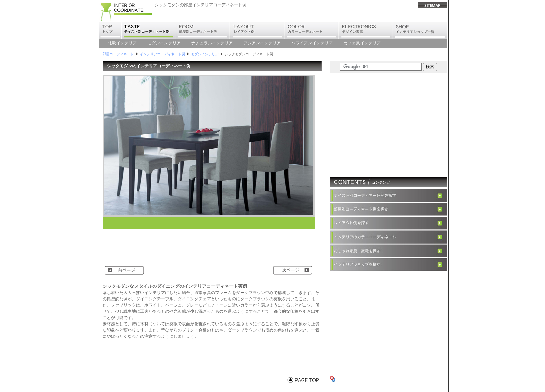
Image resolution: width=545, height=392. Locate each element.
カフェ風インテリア (362, 43)
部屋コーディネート (118, 54)
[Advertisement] (187, 223)
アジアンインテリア (262, 43)
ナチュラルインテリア (212, 43)
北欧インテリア (122, 43)
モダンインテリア (164, 43)
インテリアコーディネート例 (162, 54)
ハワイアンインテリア (312, 43)
